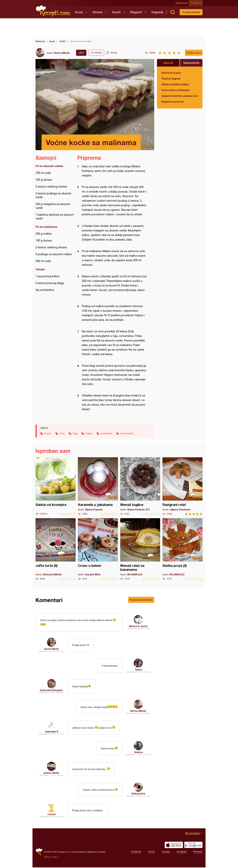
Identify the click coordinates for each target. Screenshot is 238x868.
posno (48, 433)
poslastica (106, 433)
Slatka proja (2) (182, 549)
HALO (56, 858)
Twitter (151, 852)
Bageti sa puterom (173, 102)
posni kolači (127, 433)
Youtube (166, 852)
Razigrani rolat (182, 486)
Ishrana (97, 12)
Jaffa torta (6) (56, 549)
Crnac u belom (98, 549)
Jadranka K (51, 732)
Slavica (138, 753)
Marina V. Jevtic (138, 626)
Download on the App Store (174, 846)
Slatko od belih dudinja (175, 84)
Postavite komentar (141, 600)
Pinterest (198, 852)
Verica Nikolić (62, 53)
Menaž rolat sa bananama (140, 549)
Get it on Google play (193, 846)
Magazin (136, 12)
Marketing (92, 852)
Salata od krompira (56, 486)
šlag (75, 433)
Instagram (182, 852)
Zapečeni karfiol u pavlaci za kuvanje (180, 96)
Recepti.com (53, 11)
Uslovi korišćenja (78, 852)
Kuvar (79, 12)
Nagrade (157, 12)
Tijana (138, 670)
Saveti (116, 12)
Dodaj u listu (194, 53)
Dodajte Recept (191, 12)
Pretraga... (172, 12)
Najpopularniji (191, 63)
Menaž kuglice (140, 486)
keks (62, 433)
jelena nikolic (52, 773)
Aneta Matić (52, 649)
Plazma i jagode (171, 78)
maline (89, 433)
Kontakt (102, 852)
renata (51, 815)
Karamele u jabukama (98, 486)
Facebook (136, 852)
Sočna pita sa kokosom (175, 90)
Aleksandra (138, 794)
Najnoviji (168, 63)
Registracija (182, 3)
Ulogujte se (197, 3)
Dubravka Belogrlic (51, 691)
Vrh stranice (193, 834)
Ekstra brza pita (171, 73)
